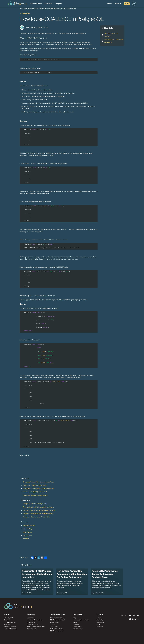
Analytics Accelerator (10, 627)
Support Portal (55, 622)
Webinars (26, 539)
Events (75, 622)
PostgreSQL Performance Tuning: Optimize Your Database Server (105, 574)
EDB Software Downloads (58, 620)
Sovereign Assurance (10, 629)
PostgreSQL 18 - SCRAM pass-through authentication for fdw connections (37, 574)
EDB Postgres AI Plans (57, 629)
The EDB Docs (28, 535)
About (98, 618)
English (134, 619)
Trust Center (54, 627)
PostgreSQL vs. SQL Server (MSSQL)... (35, 504)
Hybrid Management (10, 622)
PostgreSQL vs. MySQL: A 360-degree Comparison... (40, 510)
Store (127, 4)
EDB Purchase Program (57, 631)
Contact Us (118, 4)
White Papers (27, 532)
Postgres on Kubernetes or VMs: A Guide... (37, 517)
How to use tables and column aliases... (35, 495)
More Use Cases (32, 629)
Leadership (100, 620)
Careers (99, 624)
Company (58, 4)
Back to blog (26, 14)
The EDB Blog (27, 529)
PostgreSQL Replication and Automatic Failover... (38, 514)
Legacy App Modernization (35, 620)
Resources (48, 4)
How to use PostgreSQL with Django (35, 485)
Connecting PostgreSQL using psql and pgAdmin (39, 482)
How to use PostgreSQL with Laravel (35, 492)
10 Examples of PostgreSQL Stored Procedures (38, 489)
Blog (75, 618)
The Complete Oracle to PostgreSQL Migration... (38, 507)
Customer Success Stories (81, 620)
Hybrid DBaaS (31, 622)
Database (7, 620)
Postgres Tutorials (29, 526)
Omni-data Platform (33, 624)
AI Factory (7, 624)
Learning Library (78, 629)
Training (53, 624)
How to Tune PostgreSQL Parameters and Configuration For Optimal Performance (72, 574)
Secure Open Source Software (36, 627)
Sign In (109, 4)
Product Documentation (57, 618)
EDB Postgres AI (36, 4)
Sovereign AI (31, 618)
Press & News (101, 622)
